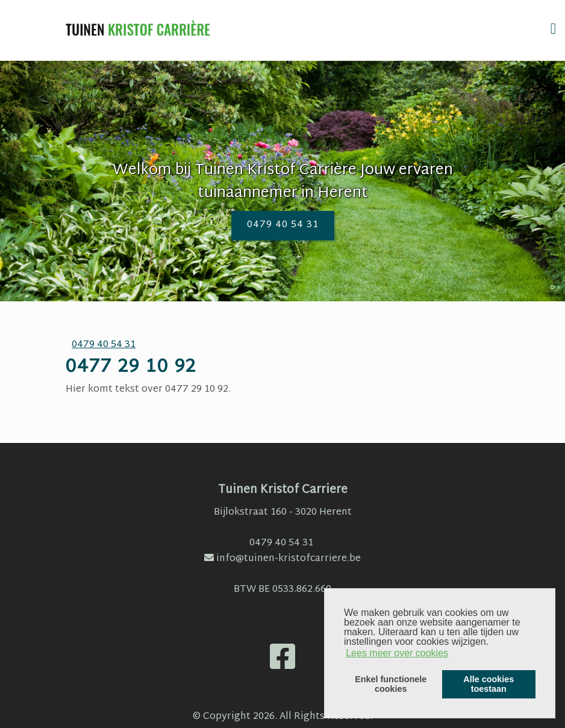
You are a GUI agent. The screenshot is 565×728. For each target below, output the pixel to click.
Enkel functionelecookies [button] (391, 684)
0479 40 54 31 (283, 225)
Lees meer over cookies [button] (397, 653)
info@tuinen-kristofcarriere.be (282, 559)
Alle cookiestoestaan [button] (489, 684)
